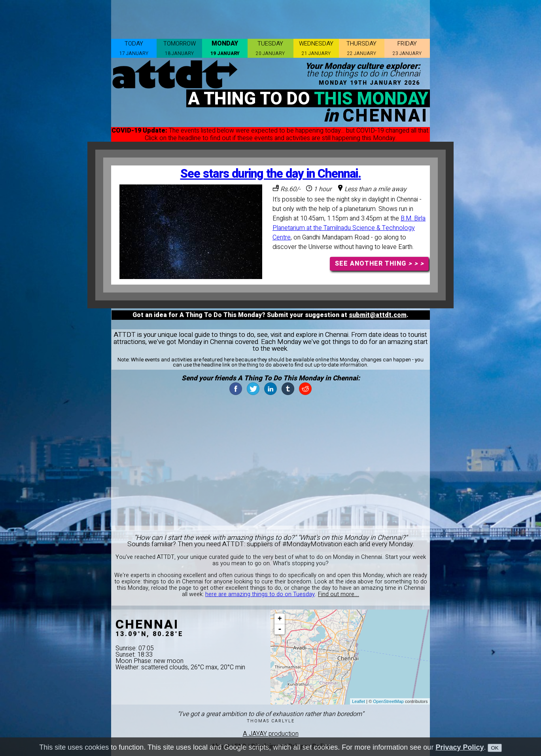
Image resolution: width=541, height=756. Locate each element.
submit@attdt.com (378, 315)
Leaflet (358, 701)
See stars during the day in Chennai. (271, 174)
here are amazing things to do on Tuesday (260, 594)
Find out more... (339, 594)
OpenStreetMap (388, 701)
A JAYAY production (271, 734)
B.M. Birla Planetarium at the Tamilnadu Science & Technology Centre (349, 228)
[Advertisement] (270, 18)
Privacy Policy (460, 747)
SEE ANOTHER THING (379, 264)
